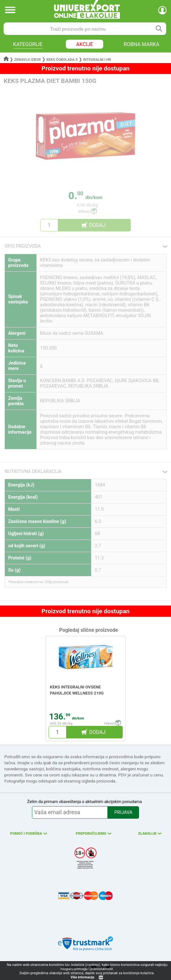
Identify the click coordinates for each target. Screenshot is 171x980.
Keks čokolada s (62, 60)
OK (101, 978)
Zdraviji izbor (28, 60)
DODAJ (97, 225)
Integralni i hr (97, 60)
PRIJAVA (123, 812)
